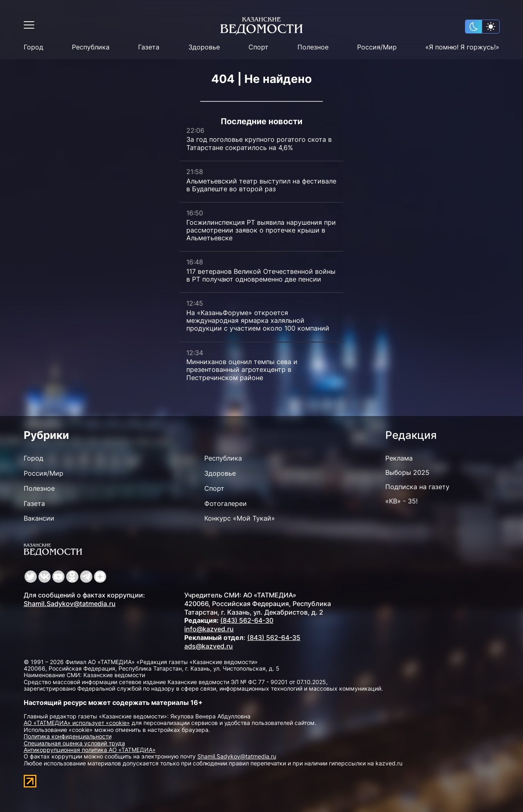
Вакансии (39, 518)
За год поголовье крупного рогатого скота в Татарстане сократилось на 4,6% (259, 143)
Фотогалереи (226, 503)
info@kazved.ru (209, 629)
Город (34, 47)
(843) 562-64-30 (247, 620)
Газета (149, 47)
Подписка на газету (417, 487)
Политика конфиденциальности (68, 736)
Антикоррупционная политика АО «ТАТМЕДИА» (90, 750)
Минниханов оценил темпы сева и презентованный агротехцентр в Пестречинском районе (242, 369)
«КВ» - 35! (401, 501)
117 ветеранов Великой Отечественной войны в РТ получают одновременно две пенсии (261, 275)
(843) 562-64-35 (274, 638)
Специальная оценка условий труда (74, 743)
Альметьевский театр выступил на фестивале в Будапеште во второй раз (261, 185)
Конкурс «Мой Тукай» (240, 518)
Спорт (258, 47)
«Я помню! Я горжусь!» (462, 47)
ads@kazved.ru (209, 646)
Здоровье (204, 47)
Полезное (313, 47)
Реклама (399, 458)
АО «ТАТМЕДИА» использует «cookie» (77, 723)
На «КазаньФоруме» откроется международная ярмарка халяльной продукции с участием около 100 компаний (258, 320)
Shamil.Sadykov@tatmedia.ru (70, 604)
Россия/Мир (377, 47)
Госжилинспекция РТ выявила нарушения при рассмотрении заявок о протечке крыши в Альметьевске (261, 230)
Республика (91, 47)
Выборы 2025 (407, 472)
